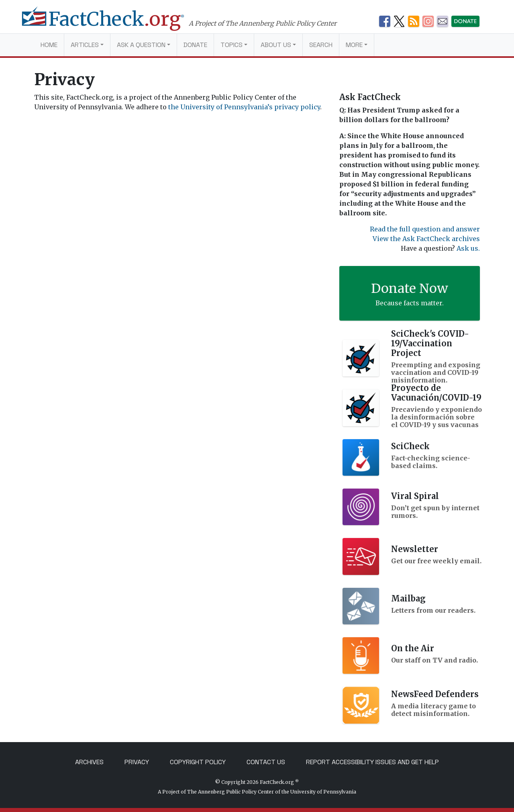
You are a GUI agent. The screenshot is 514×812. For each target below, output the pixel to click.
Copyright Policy (198, 762)
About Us (276, 45)
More (354, 45)
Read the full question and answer (425, 229)
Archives (89, 762)
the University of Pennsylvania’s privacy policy (244, 107)
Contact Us (266, 762)
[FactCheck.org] (111, 23)
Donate (195, 45)
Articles (85, 45)
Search (321, 45)
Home (49, 45)
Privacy (137, 762)
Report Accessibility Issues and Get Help (372, 762)
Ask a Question (141, 45)
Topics (232, 45)
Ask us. (468, 248)
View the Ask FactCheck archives (426, 239)
